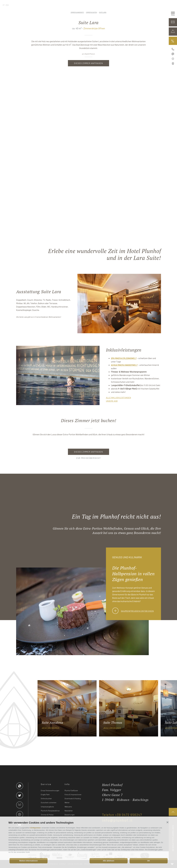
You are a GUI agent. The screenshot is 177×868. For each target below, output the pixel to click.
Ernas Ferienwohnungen (50, 790)
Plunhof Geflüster (71, 790)
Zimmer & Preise (47, 815)
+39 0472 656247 (129, 815)
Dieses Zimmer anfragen (88, 63)
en (7, 5)
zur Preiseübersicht (88, 458)
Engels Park (45, 794)
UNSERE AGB (112, 401)
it (4, 5)
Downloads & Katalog (73, 798)
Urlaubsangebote (47, 807)
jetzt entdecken (51, 728)
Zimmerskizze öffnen (94, 28)
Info (67, 784)
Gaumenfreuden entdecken (133, 611)
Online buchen (46, 798)
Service (46, 784)
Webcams (68, 807)
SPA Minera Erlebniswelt (124, 358)
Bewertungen (70, 815)
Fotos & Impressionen (73, 794)
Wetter (67, 802)
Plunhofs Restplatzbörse (50, 811)
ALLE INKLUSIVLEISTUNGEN (118, 398)
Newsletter (69, 811)
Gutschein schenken (49, 802)
